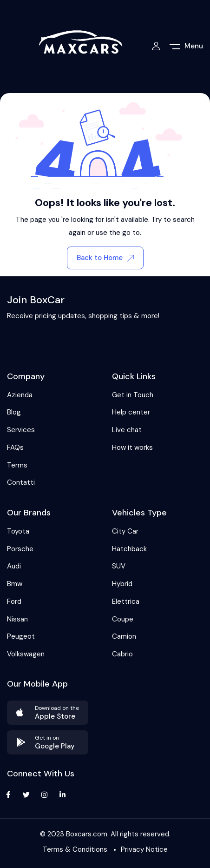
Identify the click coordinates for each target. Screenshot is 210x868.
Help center (131, 412)
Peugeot (21, 636)
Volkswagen (26, 654)
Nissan (17, 619)
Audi (14, 566)
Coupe (123, 619)
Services (21, 430)
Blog (14, 412)
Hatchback (129, 549)
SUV (119, 566)
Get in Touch (133, 395)
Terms (17, 465)
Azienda (20, 395)
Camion (124, 636)
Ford (14, 601)
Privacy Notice (144, 849)
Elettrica (126, 601)
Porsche (20, 549)
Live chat (127, 430)
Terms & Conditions (75, 849)
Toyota (18, 531)
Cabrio (122, 654)
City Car (125, 531)
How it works (132, 447)
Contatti (21, 482)
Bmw (15, 584)
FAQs (15, 447)
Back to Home (105, 258)
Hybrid (122, 584)
